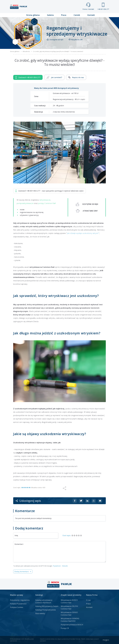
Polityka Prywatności (18, 604)
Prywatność (57, 566)
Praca (64, 15)
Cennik (77, 15)
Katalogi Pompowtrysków (46, 610)
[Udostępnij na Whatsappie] (94, 501)
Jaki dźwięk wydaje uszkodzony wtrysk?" (83, 233)
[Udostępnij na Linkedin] (87, 501)
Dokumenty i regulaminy (20, 600)
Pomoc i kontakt (88, 6)
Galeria (50, 15)
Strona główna (33, 15)
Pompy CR (65, 628)
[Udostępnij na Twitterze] (81, 501)
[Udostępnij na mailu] (100, 501)
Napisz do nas (76, 77)
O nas (88, 600)
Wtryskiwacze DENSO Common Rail (69, 614)
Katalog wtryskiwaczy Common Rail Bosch (44, 601)
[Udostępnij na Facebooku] (75, 501)
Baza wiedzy (40, 613)
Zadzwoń (28, 77)
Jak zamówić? (54, 77)
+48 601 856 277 (103, 6)
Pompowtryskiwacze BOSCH (72, 625)
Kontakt (91, 15)
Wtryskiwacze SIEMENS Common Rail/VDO (70, 620)
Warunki (65, 566)
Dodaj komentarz (22, 571)
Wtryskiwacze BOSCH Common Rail (69, 601)
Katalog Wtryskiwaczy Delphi (47, 606)
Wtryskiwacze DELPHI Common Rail (69, 608)
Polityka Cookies (17, 607)
